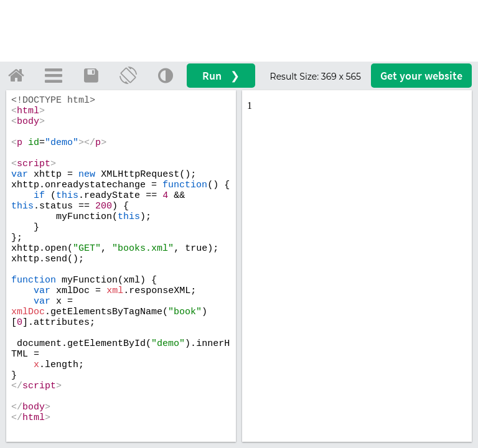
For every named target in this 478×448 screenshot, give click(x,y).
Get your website (421, 76)
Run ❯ (221, 76)
